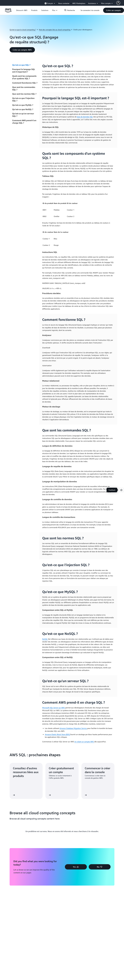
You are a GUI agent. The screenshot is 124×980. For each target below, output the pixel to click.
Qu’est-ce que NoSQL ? (23, 109)
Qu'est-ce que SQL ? (21, 65)
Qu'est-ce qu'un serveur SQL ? (23, 115)
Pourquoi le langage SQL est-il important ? (24, 71)
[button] (22, 10)
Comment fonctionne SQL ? (25, 83)
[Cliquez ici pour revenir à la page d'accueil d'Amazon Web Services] (8, 12)
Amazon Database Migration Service (73, 728)
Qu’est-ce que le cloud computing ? (23, 30)
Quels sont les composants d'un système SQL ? (24, 77)
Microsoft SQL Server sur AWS (54, 708)
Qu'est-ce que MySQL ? (23, 105)
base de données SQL (85, 117)
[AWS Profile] (118, 3)
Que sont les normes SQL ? (24, 94)
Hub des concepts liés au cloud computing (55, 30)
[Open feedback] (121, 490)
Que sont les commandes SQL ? (24, 88)
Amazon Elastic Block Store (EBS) (58, 734)
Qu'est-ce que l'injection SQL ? (23, 99)
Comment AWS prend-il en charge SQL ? (24, 122)
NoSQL (45, 639)
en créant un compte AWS (84, 742)
